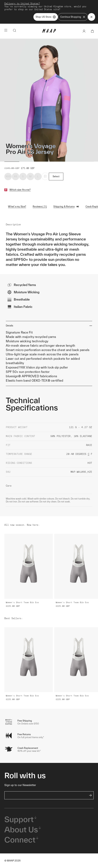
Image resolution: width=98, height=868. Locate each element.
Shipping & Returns (66, 207)
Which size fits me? (20, 190)
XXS (8, 176)
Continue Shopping (73, 17)
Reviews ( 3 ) (40, 206)
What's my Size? (17, 206)
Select (56, 176)
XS (16, 176)
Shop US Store (46, 17)
